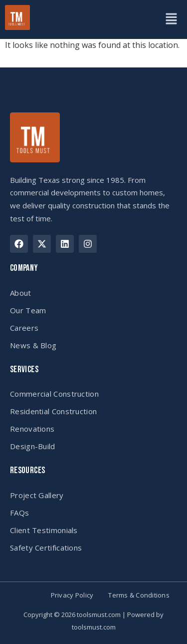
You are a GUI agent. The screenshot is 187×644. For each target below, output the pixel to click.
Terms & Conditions (139, 595)
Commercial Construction (54, 394)
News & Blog (33, 345)
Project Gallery (37, 495)
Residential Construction (53, 411)
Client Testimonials (44, 530)
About (21, 293)
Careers (24, 328)
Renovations (32, 429)
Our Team (28, 310)
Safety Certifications (46, 548)
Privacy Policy (72, 595)
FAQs (19, 513)
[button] (171, 19)
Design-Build (33, 446)
